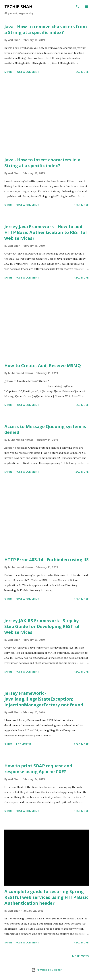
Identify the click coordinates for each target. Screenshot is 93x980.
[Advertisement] (46, 116)
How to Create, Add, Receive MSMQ (43, 365)
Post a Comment (27, 72)
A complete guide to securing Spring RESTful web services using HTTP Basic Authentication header (46, 897)
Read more (81, 72)
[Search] (78, 7)
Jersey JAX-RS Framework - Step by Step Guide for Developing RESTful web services (42, 626)
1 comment (24, 744)
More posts (80, 956)
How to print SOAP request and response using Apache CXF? (38, 769)
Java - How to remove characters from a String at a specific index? (46, 29)
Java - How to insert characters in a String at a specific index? (42, 163)
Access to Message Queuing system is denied (45, 429)
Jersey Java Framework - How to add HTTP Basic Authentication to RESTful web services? (46, 232)
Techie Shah (18, 6)
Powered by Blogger (46, 970)
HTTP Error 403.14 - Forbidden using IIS (46, 559)
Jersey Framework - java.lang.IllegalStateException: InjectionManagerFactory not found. (44, 699)
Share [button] (8, 72)
